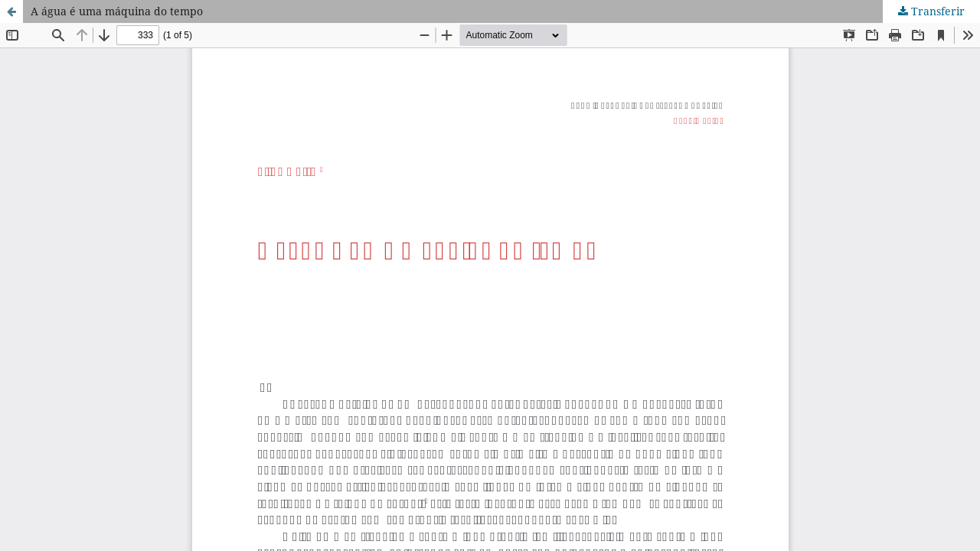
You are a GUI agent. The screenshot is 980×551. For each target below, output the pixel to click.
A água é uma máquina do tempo (117, 11)
